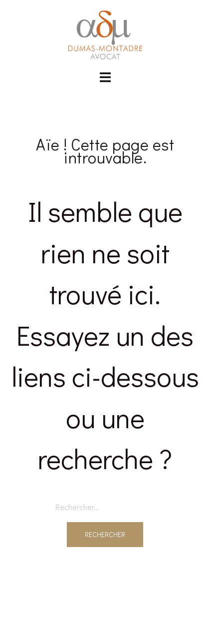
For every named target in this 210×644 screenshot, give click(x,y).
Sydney (105, 627)
